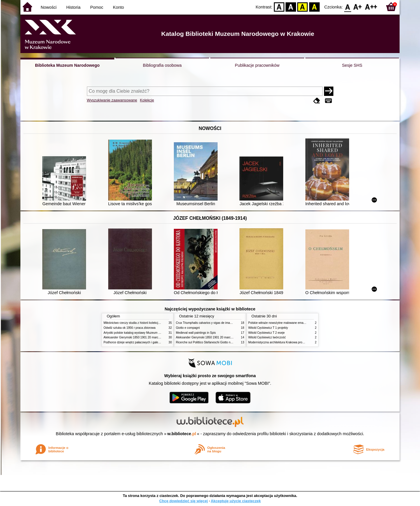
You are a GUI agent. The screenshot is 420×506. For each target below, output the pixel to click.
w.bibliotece (182, 434)
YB (303, 7)
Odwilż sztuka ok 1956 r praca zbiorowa (129, 328)
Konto (118, 7)
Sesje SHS (352, 65)
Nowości (49, 7)
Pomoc (97, 7)
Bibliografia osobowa (162, 65)
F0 (348, 7)
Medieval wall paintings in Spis (196, 333)
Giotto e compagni (188, 328)
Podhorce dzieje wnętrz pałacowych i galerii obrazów (138, 342)
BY (314, 7)
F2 (371, 7)
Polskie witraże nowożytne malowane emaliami (279, 323)
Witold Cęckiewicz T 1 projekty (268, 328)
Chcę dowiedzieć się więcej (183, 501)
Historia (73, 7)
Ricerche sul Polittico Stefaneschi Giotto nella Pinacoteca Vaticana (219, 342)
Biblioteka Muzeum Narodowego (67, 65)
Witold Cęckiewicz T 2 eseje (266, 333)
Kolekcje (147, 100)
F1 (358, 7)
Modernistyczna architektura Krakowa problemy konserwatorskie (290, 342)
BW (291, 7)
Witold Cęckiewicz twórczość (267, 337)
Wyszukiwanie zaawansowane (112, 100)
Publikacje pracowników (257, 65)
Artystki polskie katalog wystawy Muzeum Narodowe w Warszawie (147, 333)
